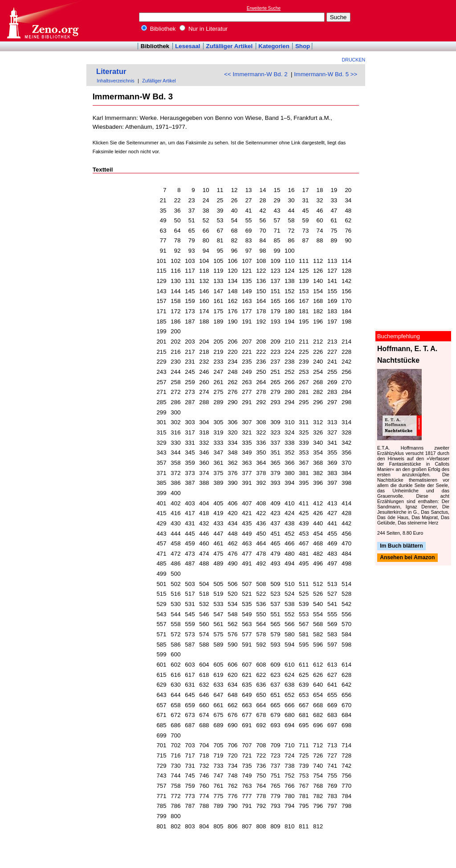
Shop (303, 46)
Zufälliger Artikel (230, 46)
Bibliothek (159, 29)
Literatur (111, 72)
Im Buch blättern (401, 546)
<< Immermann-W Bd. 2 (256, 74)
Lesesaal (187, 46)
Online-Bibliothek (42, 21)
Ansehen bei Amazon (407, 558)
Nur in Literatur (204, 29)
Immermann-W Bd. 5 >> (326, 74)
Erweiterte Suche (264, 8)
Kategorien (274, 46)
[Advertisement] (415, 20)
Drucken (354, 60)
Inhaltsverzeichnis (116, 81)
